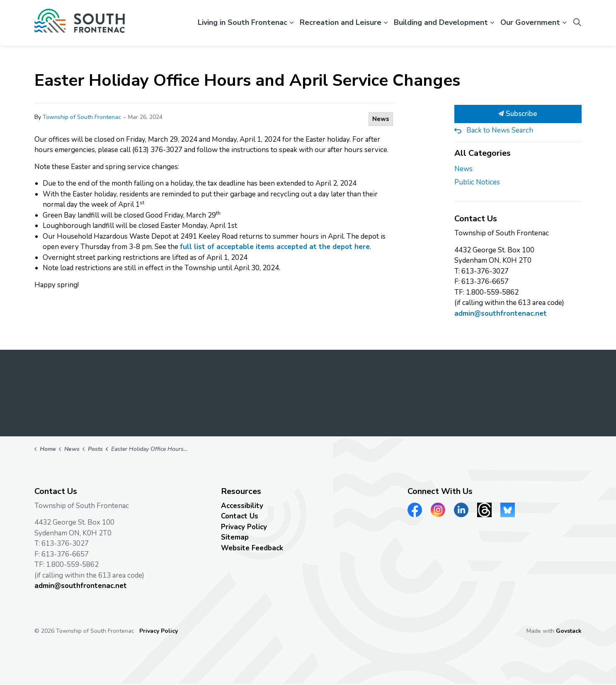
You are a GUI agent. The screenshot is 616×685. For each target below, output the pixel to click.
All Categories (483, 153)
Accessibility (242, 506)
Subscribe (518, 114)
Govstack (569, 631)
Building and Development (441, 22)
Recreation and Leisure (341, 22)
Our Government (530, 22)
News (381, 119)
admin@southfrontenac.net (501, 313)
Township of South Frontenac (82, 117)
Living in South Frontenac (243, 22)
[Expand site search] (577, 23)
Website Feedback (252, 548)
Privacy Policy (244, 527)
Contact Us (240, 516)
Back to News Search (500, 130)
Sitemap (235, 537)
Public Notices (477, 182)
